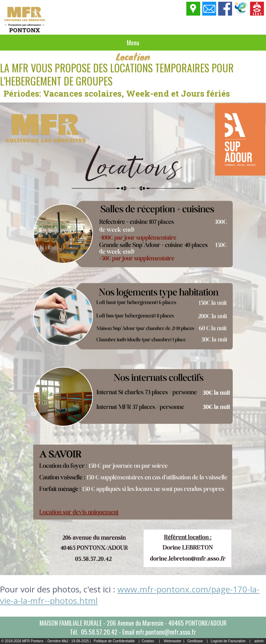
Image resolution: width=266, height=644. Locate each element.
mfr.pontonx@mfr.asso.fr (166, 632)
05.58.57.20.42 (99, 632)
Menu (133, 43)
